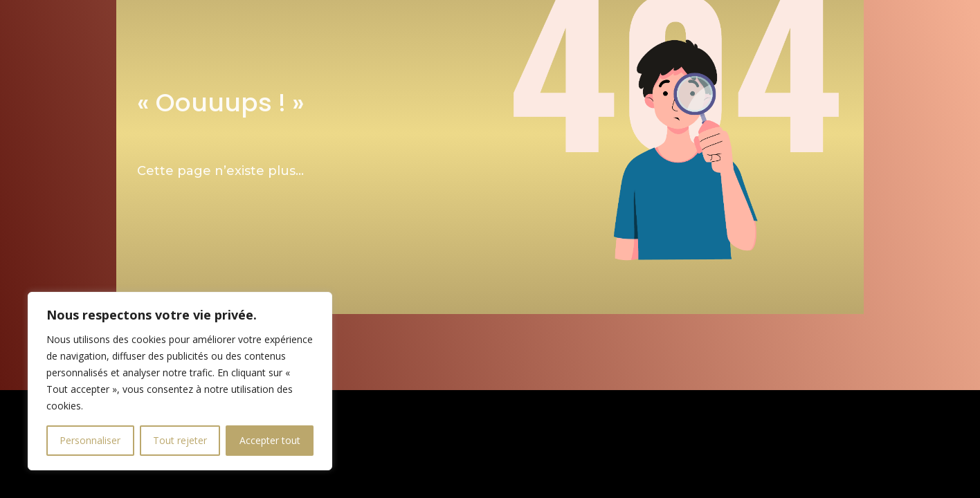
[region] (180, 381)
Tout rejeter (180, 440)
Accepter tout (270, 440)
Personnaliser (90, 440)
